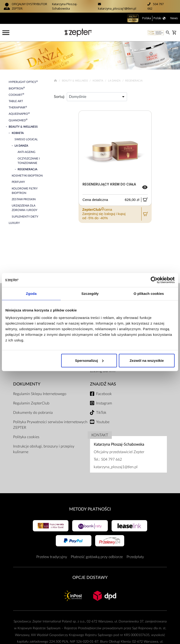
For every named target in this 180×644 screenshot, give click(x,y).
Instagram (104, 403)
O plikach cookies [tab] (149, 294)
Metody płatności (90, 509)
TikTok (101, 413)
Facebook (104, 394)
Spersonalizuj (89, 360)
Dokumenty (27, 384)
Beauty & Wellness (75, 81)
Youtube (103, 422)
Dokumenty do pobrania (33, 413)
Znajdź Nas (103, 384)
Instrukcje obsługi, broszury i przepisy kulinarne (44, 449)
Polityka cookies (26, 437)
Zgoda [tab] (31, 294)
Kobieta (98, 81)
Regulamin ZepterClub (31, 403)
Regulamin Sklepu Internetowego (40, 394)
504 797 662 (111, 459)
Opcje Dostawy (90, 578)
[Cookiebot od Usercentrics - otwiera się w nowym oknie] (154, 280)
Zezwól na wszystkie (147, 360)
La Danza (115, 81)
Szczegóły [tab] (90, 294)
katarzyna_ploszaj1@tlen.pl (117, 8)
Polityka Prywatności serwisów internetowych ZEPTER (50, 425)
